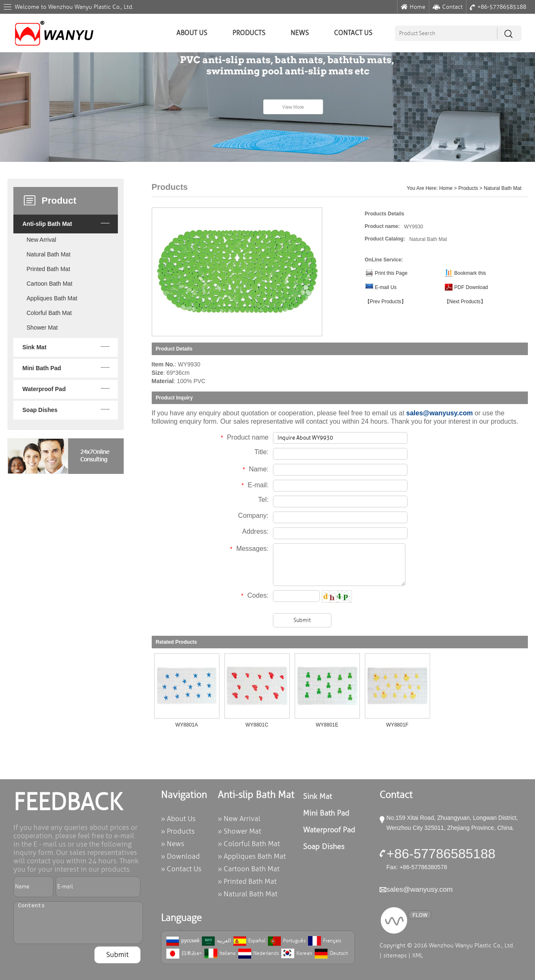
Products (249, 33)
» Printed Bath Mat (247, 881)
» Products (178, 831)
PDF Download (471, 287)
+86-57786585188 (498, 7)
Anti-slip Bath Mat (47, 224)
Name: (256, 469)
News (300, 33)
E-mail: (255, 485)
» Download (180, 856)
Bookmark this (470, 273)
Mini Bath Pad (42, 368)
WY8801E (327, 725)
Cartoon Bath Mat (50, 284)
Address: (255, 531)
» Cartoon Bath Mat (249, 869)
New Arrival (42, 240)
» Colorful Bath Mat (249, 844)
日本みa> (184, 954)
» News (173, 844)
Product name (244, 437)
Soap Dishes (40, 410)
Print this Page (391, 273)
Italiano (220, 954)
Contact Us (353, 33)
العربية (216, 941)
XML (418, 956)
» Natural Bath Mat (248, 894)
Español (249, 941)
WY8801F (397, 725)
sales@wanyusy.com (439, 413)
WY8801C (257, 725)
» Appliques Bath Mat (252, 856)
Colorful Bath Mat (49, 313)
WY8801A (186, 725)
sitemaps (395, 956)
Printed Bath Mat (48, 269)
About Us (192, 33)
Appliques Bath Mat (52, 298)
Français (325, 941)
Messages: (249, 549)
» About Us (178, 819)
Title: (261, 452)
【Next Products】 (465, 302)
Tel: (264, 500)
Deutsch (331, 954)
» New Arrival (239, 819)
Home (413, 7)
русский (183, 941)
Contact (448, 7)
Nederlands (259, 954)
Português (287, 941)
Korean (297, 954)
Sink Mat (35, 347)
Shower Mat (42, 328)
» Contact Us (181, 869)
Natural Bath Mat (49, 254)
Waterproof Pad (44, 389)
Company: (253, 516)
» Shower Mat (239, 831)
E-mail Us (386, 287)
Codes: (255, 595)
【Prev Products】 (386, 302)
